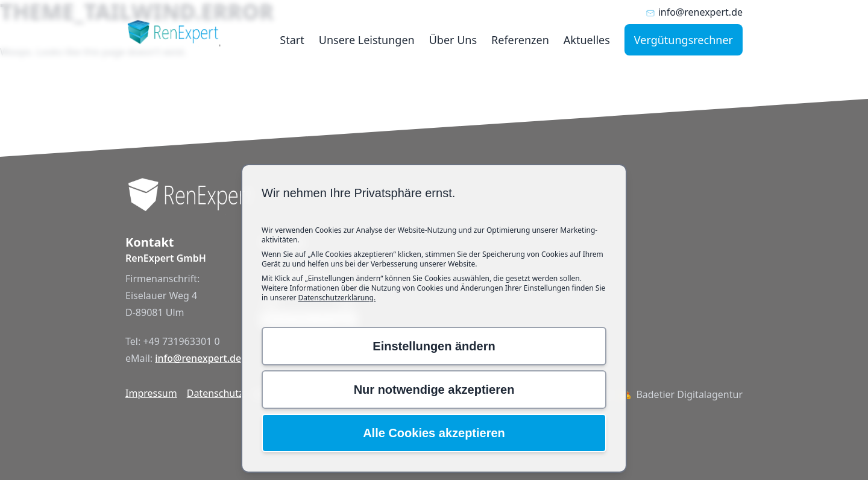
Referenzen (520, 40)
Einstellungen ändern (434, 346)
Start (292, 40)
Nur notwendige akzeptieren (434, 390)
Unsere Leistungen (367, 40)
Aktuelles (587, 40)
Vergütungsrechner (684, 40)
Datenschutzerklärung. (337, 298)
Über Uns (453, 40)
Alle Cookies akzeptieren (434, 433)
